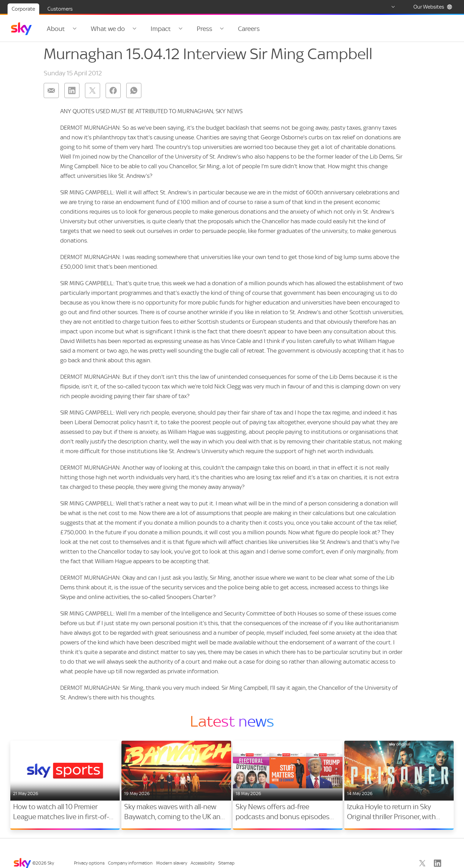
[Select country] (387, 7)
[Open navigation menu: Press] (213, 29)
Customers (60, 9)
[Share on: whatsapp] (134, 95)
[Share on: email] (51, 95)
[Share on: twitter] (93, 95)
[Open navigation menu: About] (73, 29)
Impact (156, 29)
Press (197, 29)
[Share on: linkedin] (72, 95)
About (56, 29)
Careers (239, 29)
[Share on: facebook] (113, 95)
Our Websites (433, 7)
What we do (105, 29)
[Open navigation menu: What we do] (131, 29)
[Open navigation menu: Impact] (174, 29)
